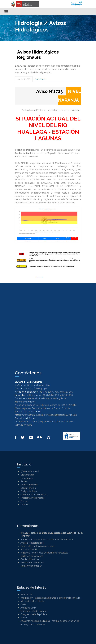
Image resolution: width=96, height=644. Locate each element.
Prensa (24, 501)
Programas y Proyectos (33, 498)
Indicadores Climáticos (32, 563)
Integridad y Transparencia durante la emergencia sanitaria (50, 598)
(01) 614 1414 (41, 389)
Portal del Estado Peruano (34, 611)
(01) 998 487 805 (64, 392)
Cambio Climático (30, 559)
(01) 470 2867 (46, 392)
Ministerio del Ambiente (32, 601)
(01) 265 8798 (46, 395)
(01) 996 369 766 (64, 395)
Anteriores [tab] (40, 79)
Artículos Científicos (31, 549)
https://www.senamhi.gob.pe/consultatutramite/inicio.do (44, 422)
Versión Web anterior (31, 566)
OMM (23, 604)
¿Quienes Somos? (30, 471)
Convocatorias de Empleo (34, 495)
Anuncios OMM (28, 608)
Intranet (24, 504)
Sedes (24, 481)
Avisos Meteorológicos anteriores (37, 546)
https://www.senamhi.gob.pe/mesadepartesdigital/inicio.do (46, 415)
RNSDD (24, 618)
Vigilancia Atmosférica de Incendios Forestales (44, 553)
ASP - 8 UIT (26, 595)
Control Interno (28, 488)
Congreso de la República (34, 614)
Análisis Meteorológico (32, 543)
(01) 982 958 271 (23, 425)
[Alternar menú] (6, 12)
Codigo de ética (29, 491)
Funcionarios (27, 478)
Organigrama (27, 475)
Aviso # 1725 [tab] (24, 79)
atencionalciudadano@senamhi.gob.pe (46, 398)
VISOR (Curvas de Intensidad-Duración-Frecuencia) (47, 540)
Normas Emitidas (29, 485)
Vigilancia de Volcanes (32, 556)
